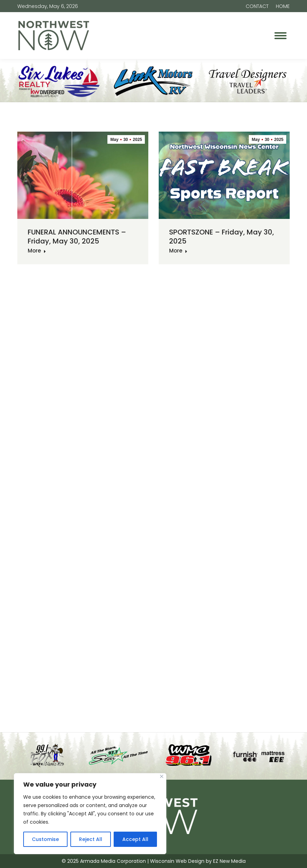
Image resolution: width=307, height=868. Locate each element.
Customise (45, 839)
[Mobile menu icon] (280, 36)
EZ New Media (229, 861)
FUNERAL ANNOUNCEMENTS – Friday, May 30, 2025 (77, 237)
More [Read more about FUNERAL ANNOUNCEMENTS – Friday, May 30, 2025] (37, 251)
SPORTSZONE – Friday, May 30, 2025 (222, 237)
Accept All (135, 839)
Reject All (91, 839)
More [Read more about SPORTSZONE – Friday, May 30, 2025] (178, 251)
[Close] (162, 776)
